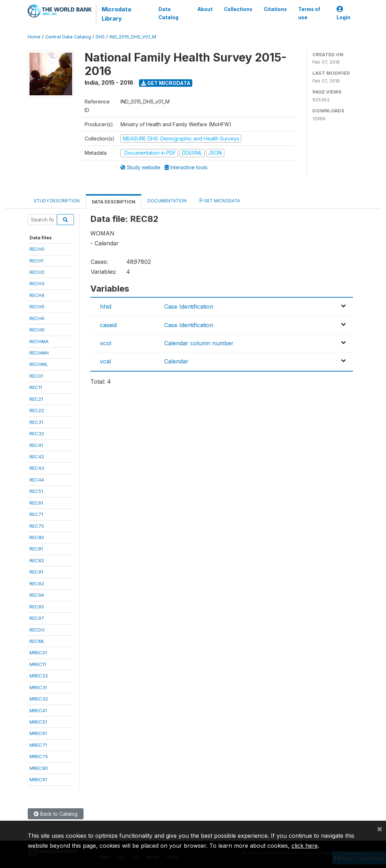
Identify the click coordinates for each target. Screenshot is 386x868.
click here (305, 846)
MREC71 (38, 745)
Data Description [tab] (114, 202)
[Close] (380, 829)
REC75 (37, 526)
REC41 (36, 445)
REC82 (37, 560)
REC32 (37, 433)
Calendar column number (199, 343)
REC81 (36, 549)
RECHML (39, 364)
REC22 (37, 410)
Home (34, 37)
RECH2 (37, 272)
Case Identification (189, 307)
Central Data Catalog (68, 37)
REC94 (37, 595)
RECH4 (37, 295)
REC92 (37, 584)
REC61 (36, 503)
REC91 (36, 572)
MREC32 (39, 699)
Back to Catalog (56, 814)
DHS (100, 37)
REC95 (37, 607)
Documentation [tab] (167, 201)
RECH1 (36, 261)
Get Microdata (166, 83)
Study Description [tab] (57, 201)
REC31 (36, 422)
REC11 (36, 387)
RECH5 (37, 307)
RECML (37, 641)
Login (344, 13)
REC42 (37, 457)
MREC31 (38, 687)
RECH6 (37, 318)
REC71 (36, 514)
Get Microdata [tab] (219, 200)
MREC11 (38, 664)
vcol (106, 343)
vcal (105, 361)
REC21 (36, 399)
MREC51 (38, 722)
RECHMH (39, 353)
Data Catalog (168, 13)
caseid (108, 325)
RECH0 (37, 249)
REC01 (36, 376)
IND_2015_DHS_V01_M (133, 37)
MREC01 (38, 653)
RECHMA (39, 341)
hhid (106, 307)
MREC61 (38, 733)
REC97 (37, 618)
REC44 (37, 480)
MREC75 (39, 756)
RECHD (37, 330)
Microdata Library (116, 14)
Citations (275, 9)
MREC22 (39, 676)
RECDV (37, 630)
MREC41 (38, 710)
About (205, 9)
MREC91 (38, 779)
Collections (238, 9)
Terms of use (309, 13)
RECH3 (37, 283)
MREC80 (39, 768)
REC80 (37, 537)
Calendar (176, 361)
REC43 (37, 468)
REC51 (36, 491)
